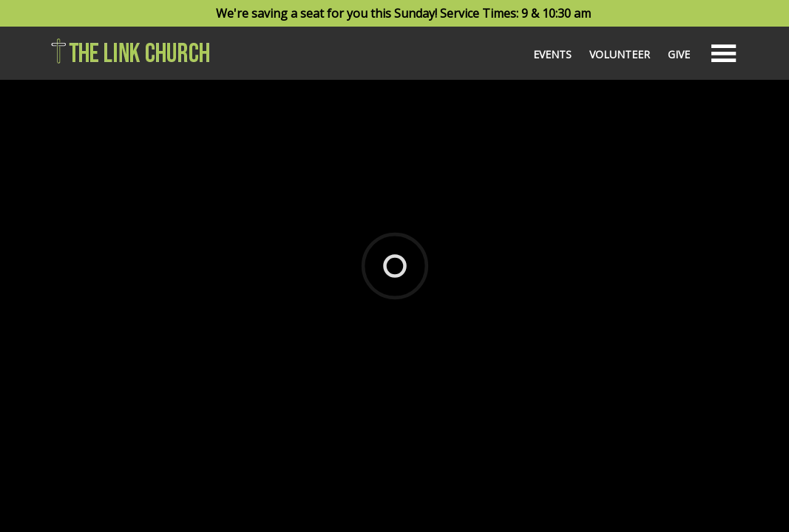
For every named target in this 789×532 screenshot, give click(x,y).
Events (552, 54)
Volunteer (620, 54)
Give (679, 54)
